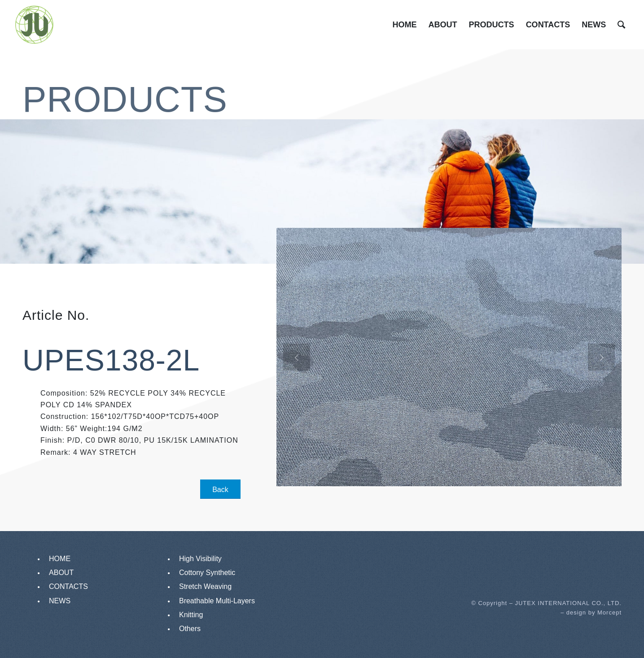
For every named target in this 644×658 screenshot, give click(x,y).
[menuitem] (405, 25)
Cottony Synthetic (207, 573)
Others (190, 629)
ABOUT (61, 573)
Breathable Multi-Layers (217, 601)
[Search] (621, 25)
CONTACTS (68, 586)
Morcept (609, 612)
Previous (297, 359)
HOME (60, 559)
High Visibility (200, 559)
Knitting (191, 615)
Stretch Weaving (205, 586)
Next (601, 359)
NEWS (60, 601)
